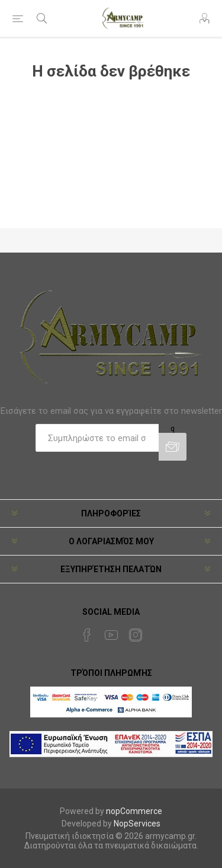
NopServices (137, 824)
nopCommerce (134, 811)
